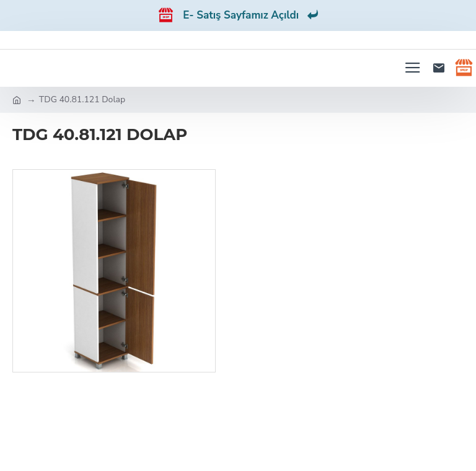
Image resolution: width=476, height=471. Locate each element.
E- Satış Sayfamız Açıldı (250, 15)
